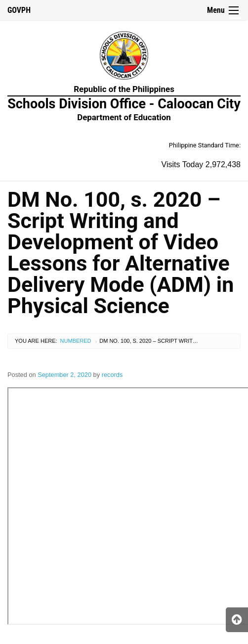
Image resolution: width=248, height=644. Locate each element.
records (112, 375)
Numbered (76, 341)
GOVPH (19, 10)
